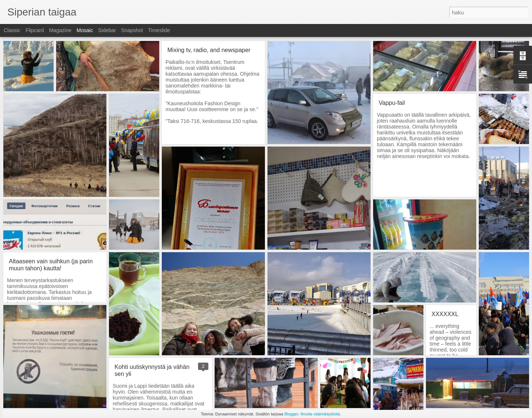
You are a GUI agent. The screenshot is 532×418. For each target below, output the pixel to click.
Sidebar (107, 30)
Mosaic (85, 30)
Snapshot (132, 30)
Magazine (60, 30)
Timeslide (159, 30)
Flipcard (35, 30)
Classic (12, 30)
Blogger (291, 414)
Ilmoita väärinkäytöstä (320, 414)
